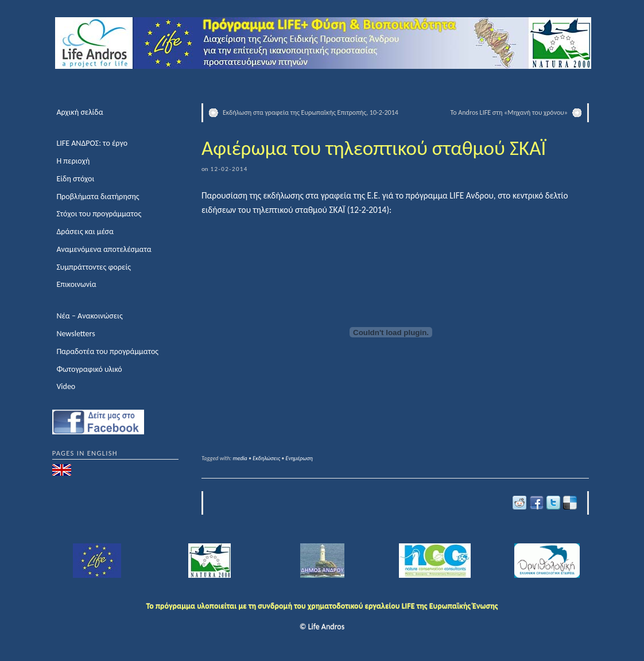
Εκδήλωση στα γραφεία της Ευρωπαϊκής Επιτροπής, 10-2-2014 (311, 112)
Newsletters (75, 334)
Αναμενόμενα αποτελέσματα (104, 249)
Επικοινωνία (76, 284)
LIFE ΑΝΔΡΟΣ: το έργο (92, 143)
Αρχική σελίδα (79, 112)
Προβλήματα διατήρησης (98, 197)
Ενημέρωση (299, 458)
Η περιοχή (73, 161)
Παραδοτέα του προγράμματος (107, 351)
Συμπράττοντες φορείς (94, 267)
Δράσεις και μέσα (85, 232)
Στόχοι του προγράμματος (99, 214)
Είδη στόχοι (75, 179)
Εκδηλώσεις (266, 458)
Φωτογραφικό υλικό (89, 369)
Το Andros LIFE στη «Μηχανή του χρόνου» (509, 112)
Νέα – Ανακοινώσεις (89, 316)
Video (66, 386)
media (240, 458)
